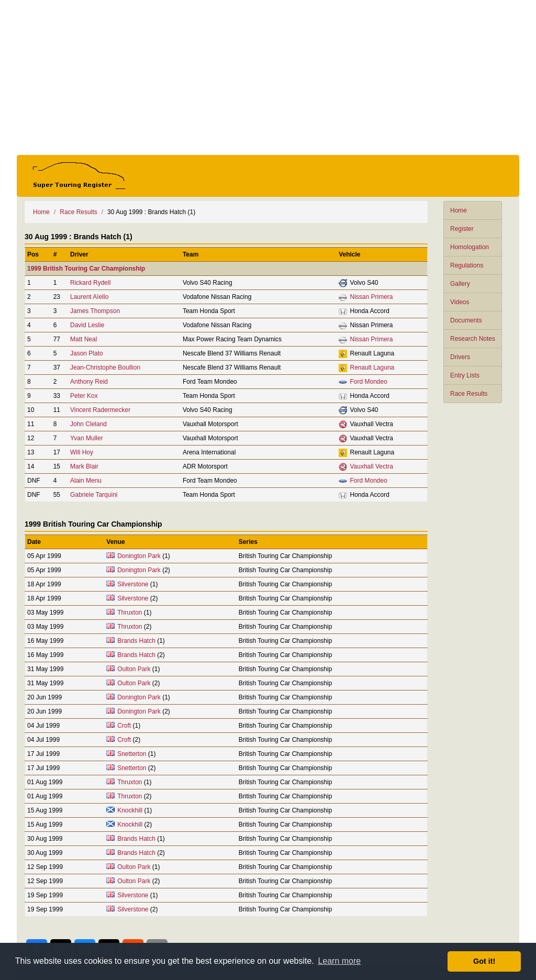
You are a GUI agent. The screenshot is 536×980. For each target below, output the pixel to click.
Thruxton (130, 612)
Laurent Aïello (89, 297)
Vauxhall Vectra (371, 466)
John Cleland (88, 424)
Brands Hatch (136, 641)
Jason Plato (87, 353)
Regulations (467, 265)
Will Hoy (82, 452)
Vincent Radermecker (100, 410)
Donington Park (139, 556)
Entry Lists (465, 375)
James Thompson (95, 311)
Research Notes (473, 339)
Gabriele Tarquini (94, 495)
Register (462, 229)
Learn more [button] (339, 961)
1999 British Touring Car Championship (86, 269)
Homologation (470, 247)
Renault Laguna (372, 367)
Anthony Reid (89, 382)
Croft (124, 726)
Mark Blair (84, 466)
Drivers (460, 357)
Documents (466, 320)
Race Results (469, 394)
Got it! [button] (484, 961)
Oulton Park (134, 669)
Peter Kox (84, 396)
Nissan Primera (371, 297)
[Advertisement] (268, 77)
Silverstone (133, 584)
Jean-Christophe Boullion (105, 367)
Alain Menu (86, 481)
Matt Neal (83, 339)
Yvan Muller (87, 438)
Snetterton (132, 754)
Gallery (460, 284)
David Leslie (87, 325)
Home (459, 210)
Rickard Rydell (90, 283)
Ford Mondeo (368, 382)
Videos (460, 302)
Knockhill (130, 810)
